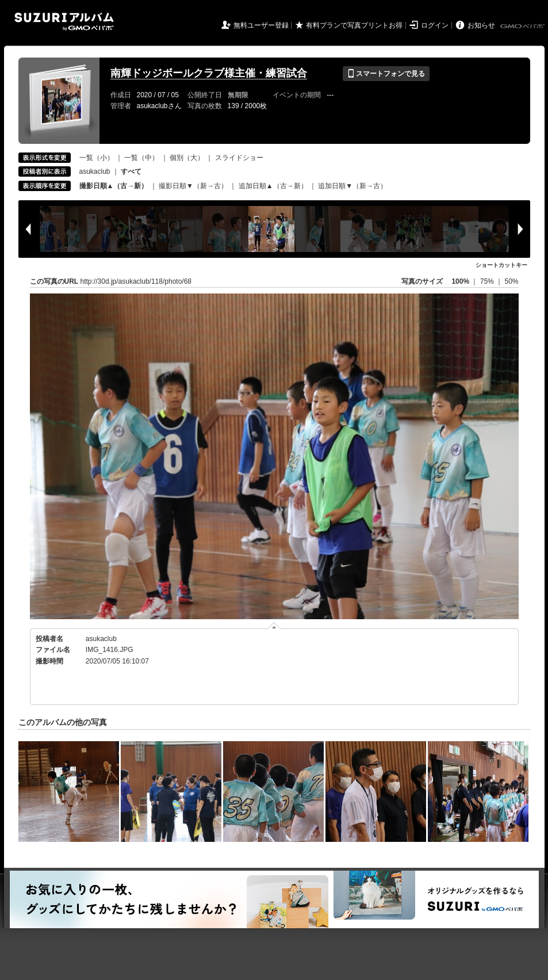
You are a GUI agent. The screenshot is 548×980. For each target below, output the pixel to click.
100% (460, 281)
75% (488, 281)
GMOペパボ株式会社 (523, 26)
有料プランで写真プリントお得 (354, 25)
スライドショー (239, 158)
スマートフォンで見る (386, 74)
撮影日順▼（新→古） (193, 186)
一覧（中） (141, 158)
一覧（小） (97, 158)
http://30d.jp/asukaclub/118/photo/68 (136, 281)
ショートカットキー (501, 265)
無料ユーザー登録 (261, 25)
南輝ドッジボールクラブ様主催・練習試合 (209, 73)
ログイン (435, 25)
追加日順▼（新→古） (352, 186)
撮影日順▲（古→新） (114, 186)
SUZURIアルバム (64, 22)
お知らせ (481, 25)
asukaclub (95, 171)
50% (511, 281)
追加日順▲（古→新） (273, 186)
